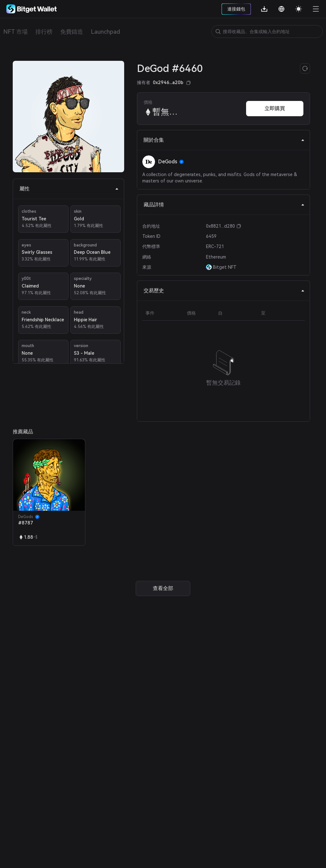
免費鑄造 (72, 32)
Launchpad (105, 32)
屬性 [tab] (69, 189)
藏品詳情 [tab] (224, 205)
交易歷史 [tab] (224, 291)
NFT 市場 (15, 32)
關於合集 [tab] (224, 140)
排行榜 (44, 32)
